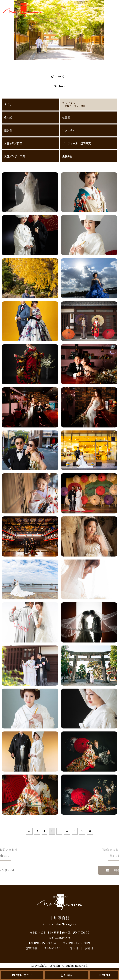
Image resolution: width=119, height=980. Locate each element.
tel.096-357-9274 (42, 943)
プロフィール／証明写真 (77, 143)
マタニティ (69, 130)
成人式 (8, 117)
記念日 (8, 130)
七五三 (66, 117)
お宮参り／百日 (13, 143)
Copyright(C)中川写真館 (46, 966)
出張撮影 (67, 156)
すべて (8, 104)
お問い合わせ (22, 975)
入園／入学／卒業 (14, 156)
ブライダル (89, 104)
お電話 (67, 975)
